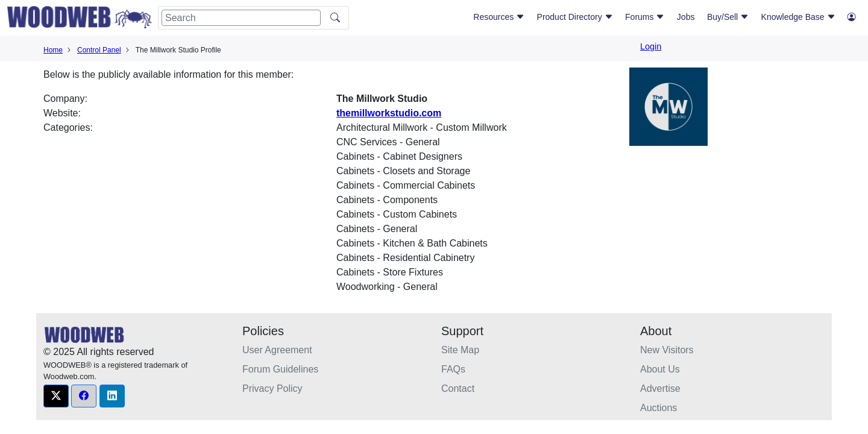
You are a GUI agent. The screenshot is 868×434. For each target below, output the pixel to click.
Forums (645, 17)
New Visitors (667, 350)
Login (651, 46)
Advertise (660, 388)
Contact (458, 388)
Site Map (460, 350)
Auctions (659, 408)
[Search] (241, 18)
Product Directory (575, 17)
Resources (499, 17)
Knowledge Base (798, 17)
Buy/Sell (728, 17)
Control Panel (99, 50)
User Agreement (277, 350)
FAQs (453, 369)
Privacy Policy (272, 388)
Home (53, 50)
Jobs (686, 17)
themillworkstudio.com (389, 113)
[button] (56, 396)
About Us (660, 369)
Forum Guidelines (280, 369)
